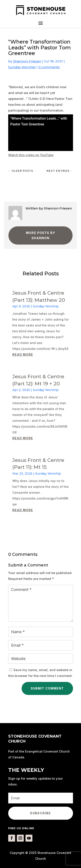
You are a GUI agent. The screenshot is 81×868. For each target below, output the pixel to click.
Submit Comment (47, 688)
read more (23, 355)
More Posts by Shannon (40, 235)
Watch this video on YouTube (31, 155)
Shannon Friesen (27, 61)
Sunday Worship (22, 67)
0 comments (49, 67)
